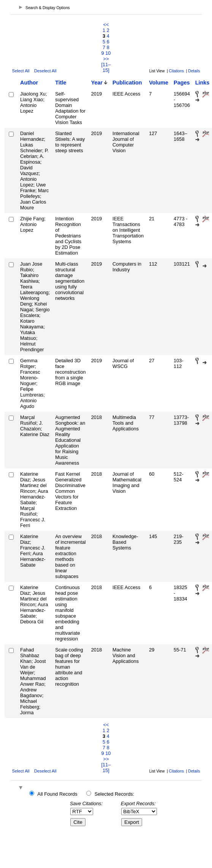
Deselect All (45, 71)
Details (194, 71)
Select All (21, 71)
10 (108, 53)
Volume (159, 83)
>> (106, 59)
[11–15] (106, 67)
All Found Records (57, 794)
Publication (127, 83)
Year (97, 83)
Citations (177, 71)
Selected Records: (115, 794)
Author (29, 83)
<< (106, 25)
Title (61, 83)
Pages (182, 83)
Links (203, 83)
